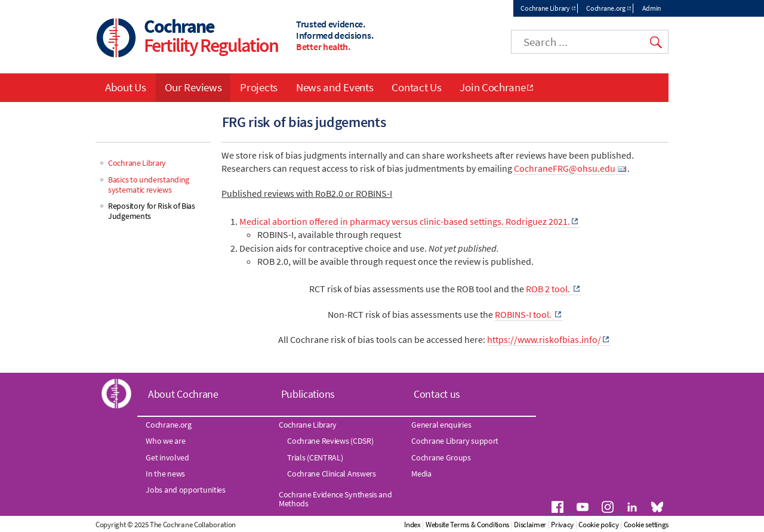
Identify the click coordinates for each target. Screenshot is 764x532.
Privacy (562, 525)
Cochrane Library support (455, 441)
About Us (126, 87)
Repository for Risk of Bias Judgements (152, 211)
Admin (652, 8)
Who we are (165, 441)
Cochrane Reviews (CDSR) (330, 441)
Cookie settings (646, 525)
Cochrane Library (545, 8)
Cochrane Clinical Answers (332, 474)
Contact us (437, 394)
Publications (308, 394)
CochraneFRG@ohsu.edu (565, 168)
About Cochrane (183, 394)
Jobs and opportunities (185, 490)
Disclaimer (530, 525)
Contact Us (416, 87)
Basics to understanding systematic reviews (149, 185)
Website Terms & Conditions (467, 525)
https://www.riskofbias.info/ (544, 339)
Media (421, 474)
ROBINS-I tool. (524, 314)
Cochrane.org (606, 8)
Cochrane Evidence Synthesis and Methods (335, 499)
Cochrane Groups (441, 457)
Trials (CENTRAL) (315, 457)
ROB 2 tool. (549, 289)
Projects (259, 87)
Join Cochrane (492, 87)
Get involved (167, 457)
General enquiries (441, 425)
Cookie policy (598, 525)
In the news (165, 474)
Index (412, 525)
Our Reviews (193, 87)
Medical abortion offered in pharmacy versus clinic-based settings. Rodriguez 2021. (405, 221)
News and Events (335, 87)
